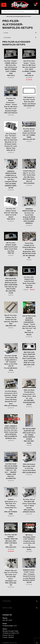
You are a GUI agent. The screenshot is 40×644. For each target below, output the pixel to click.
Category (20, 601)
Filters (20, 33)
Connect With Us (20, 643)
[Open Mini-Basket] (36, 5)
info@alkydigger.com (10, 626)
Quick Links (20, 608)
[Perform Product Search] (36, 12)
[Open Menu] (4, 5)
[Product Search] (17, 12)
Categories (20, 38)
